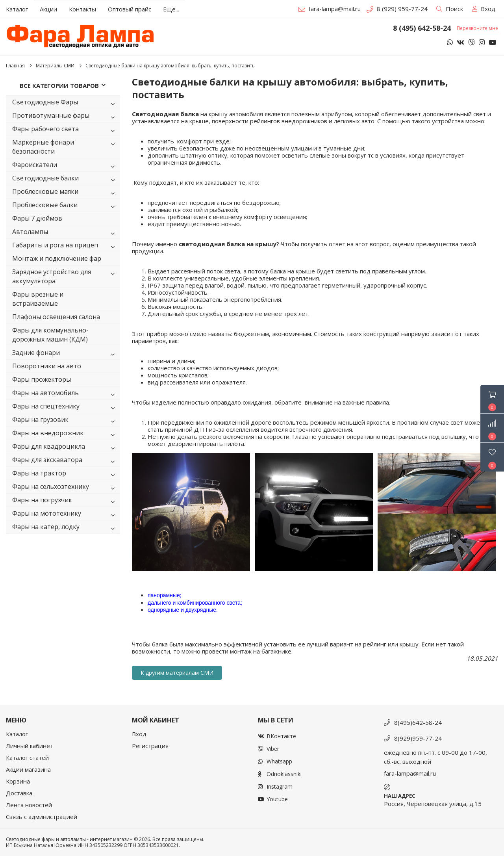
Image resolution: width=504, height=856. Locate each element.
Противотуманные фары (65, 117)
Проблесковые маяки (65, 193)
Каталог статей (27, 758)
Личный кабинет (30, 746)
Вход (139, 734)
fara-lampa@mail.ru (330, 9)
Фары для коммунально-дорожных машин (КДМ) (50, 335)
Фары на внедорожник (65, 434)
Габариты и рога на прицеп (65, 246)
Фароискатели (65, 166)
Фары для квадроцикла (65, 448)
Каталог (17, 734)
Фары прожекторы (42, 379)
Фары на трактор (65, 474)
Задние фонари (65, 354)
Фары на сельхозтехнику (65, 488)
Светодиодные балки (65, 179)
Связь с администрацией (42, 817)
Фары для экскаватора (65, 461)
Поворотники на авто (47, 366)
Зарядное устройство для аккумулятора (65, 276)
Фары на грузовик (65, 421)
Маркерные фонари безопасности (65, 147)
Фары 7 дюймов (37, 218)
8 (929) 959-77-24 (397, 9)
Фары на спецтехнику (65, 408)
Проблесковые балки (65, 206)
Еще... (171, 9)
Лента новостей (29, 805)
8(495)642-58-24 (418, 722)
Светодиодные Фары (65, 103)
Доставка (19, 793)
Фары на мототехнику (65, 515)
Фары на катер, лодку (65, 528)
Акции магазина (28, 769)
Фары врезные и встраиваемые (38, 299)
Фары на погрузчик (65, 501)
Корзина (18, 781)
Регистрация (150, 746)
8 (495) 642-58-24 (422, 28)
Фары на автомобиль (65, 394)
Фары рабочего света (65, 130)
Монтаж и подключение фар (57, 258)
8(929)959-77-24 (418, 738)
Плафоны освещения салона (56, 317)
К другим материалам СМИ (177, 673)
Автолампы (65, 233)
